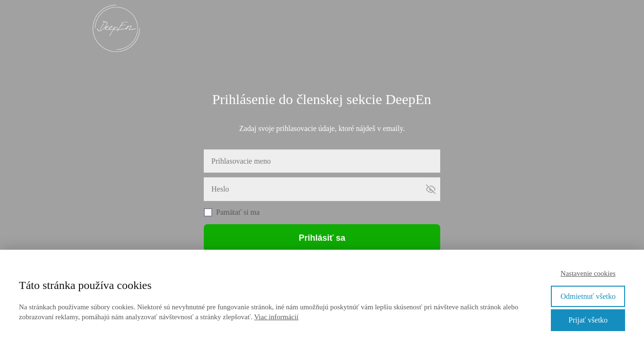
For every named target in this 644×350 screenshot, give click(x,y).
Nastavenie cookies (588, 273)
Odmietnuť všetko (588, 296)
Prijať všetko (588, 320)
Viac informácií (276, 317)
